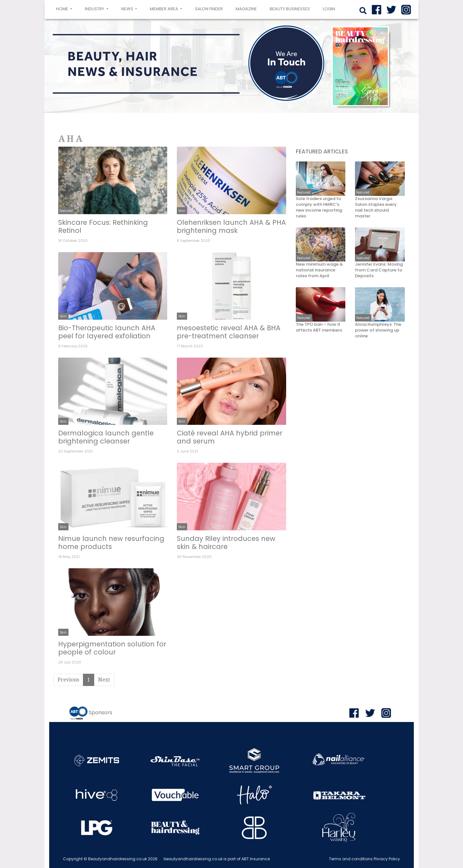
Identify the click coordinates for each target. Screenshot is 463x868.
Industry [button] (95, 9)
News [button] (128, 9)
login (329, 9)
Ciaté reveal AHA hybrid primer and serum (230, 437)
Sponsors (100, 713)
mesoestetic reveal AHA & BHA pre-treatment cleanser (229, 332)
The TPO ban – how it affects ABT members (319, 327)
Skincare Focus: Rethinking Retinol (103, 226)
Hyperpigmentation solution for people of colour (112, 648)
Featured (66, 211)
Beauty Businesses (290, 9)
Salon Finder (209, 9)
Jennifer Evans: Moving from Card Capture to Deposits (379, 270)
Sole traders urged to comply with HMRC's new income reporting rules (319, 207)
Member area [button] (164, 9)
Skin (182, 211)
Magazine (246, 9)
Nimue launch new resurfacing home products (111, 543)
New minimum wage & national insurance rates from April (319, 270)
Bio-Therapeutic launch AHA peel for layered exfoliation (107, 332)
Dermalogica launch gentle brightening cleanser (106, 437)
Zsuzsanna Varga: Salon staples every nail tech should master (376, 207)
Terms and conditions (351, 859)
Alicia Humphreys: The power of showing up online (378, 330)
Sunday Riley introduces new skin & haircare (226, 543)
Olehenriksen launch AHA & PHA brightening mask (231, 226)
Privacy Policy (387, 859)
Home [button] (65, 8)
